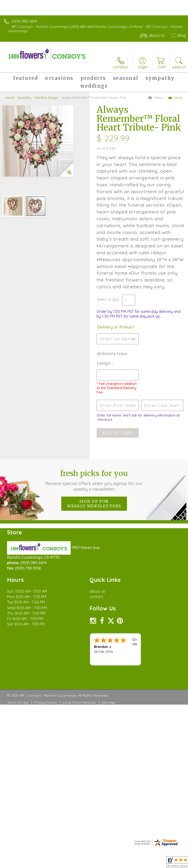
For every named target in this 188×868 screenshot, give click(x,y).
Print (156, 98)
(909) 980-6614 (24, 21)
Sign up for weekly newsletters (94, 504)
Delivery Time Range (112, 358)
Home (10, 98)
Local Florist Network (79, 702)
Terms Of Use (18, 702)
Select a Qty (108, 299)
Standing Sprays (46, 98)
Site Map (108, 702)
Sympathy (25, 98)
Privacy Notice (45, 702)
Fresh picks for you (94, 480)
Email (176, 98)
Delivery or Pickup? (116, 327)
